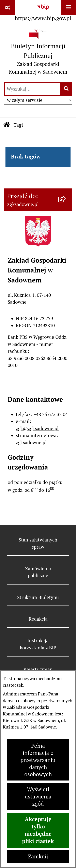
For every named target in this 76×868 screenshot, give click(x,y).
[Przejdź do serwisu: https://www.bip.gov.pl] (43, 12)
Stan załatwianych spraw (38, 543)
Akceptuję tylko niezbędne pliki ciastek (38, 830)
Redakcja (38, 619)
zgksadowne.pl (31, 443)
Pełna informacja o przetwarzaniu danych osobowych (38, 760)
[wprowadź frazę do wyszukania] (32, 89)
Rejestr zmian (38, 669)
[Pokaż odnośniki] (8, 8)
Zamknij (38, 856)
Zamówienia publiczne (38, 572)
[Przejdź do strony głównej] (38, 53)
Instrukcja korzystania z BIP (38, 644)
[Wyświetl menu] (68, 8)
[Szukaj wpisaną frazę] (66, 89)
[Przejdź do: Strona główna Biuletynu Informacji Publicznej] (6, 125)
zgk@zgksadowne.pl (37, 428)
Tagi (18, 125)
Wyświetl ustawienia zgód (38, 797)
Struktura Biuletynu (38, 597)
